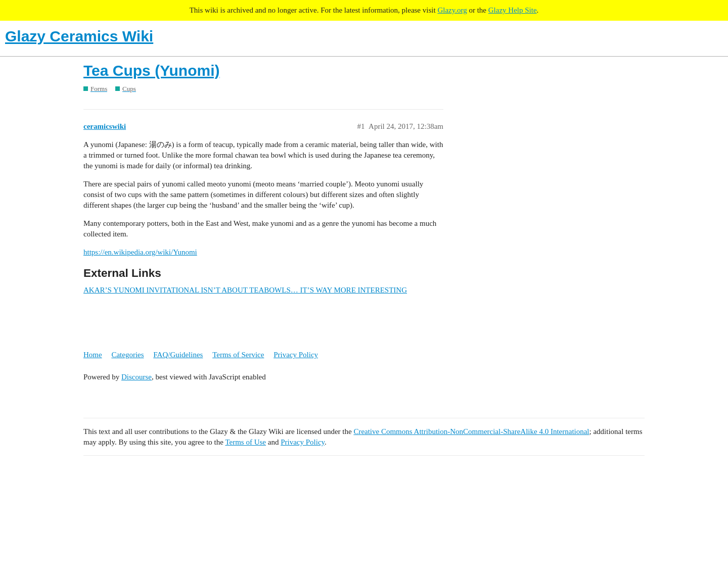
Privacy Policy (296, 355)
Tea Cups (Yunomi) (151, 70)
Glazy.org (452, 10)
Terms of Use (245, 442)
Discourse (136, 377)
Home (93, 355)
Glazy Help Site (513, 10)
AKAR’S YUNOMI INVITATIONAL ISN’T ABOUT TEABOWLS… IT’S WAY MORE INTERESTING (245, 290)
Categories (127, 355)
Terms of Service (238, 355)
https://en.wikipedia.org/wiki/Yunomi (140, 252)
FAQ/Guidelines (178, 355)
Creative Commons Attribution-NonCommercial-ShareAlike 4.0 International (471, 431)
